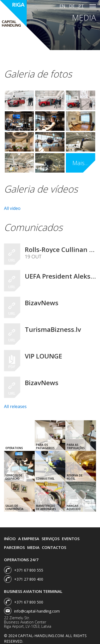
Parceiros (14, 547)
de (72, 6)
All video (12, 208)
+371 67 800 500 (29, 602)
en (62, 6)
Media (33, 547)
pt (81, 6)
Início (10, 539)
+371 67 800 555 (29, 570)
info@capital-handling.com (37, 611)
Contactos (54, 547)
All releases (15, 406)
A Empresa (29, 539)
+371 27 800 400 (29, 579)
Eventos (71, 539)
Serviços (51, 539)
